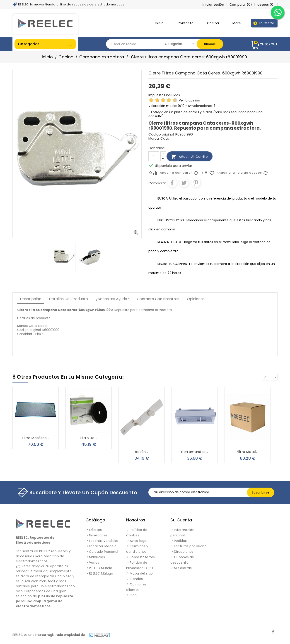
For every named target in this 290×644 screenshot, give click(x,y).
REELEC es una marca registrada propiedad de (61, 635)
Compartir (172, 183)
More (237, 23)
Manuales (97, 557)
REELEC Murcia (101, 568)
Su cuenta (181, 520)
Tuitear (184, 183)
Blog (133, 595)
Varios (94, 563)
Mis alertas (183, 568)
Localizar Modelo (103, 546)
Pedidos (180, 541)
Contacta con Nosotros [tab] (158, 299)
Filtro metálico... (35, 438)
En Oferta (267, 23)
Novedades (98, 535)
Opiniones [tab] (196, 299)
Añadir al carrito (190, 157)
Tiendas (136, 579)
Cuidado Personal (104, 552)
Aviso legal (139, 541)
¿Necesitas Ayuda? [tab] (112, 299)
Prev (266, 377)
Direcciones (184, 552)
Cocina (213, 23)
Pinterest (196, 183)
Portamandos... (195, 452)
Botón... (141, 452)
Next (274, 377)
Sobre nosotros (142, 557)
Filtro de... (89, 438)
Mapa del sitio (141, 573)
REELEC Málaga (101, 573)
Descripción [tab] (31, 299)
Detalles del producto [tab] (68, 299)
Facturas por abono (190, 546)
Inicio (159, 23)
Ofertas (95, 530)
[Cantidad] (154, 156)
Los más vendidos (104, 541)
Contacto (185, 23)
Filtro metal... (248, 452)
